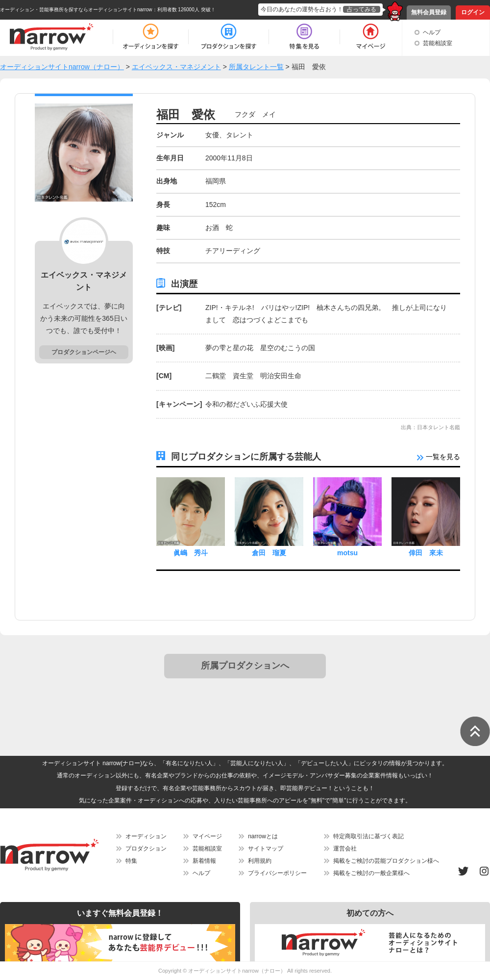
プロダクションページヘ (84, 352)
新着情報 (204, 861)
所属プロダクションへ (245, 666)
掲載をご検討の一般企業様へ (371, 873)
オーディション (146, 836)
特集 (131, 861)
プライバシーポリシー (277, 873)
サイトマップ (266, 849)
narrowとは (263, 836)
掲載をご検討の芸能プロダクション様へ (386, 861)
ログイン (473, 12)
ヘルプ (432, 32)
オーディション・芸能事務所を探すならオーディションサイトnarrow (76, 10)
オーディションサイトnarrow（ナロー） (237, 971)
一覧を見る (439, 457)
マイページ (207, 836)
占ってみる (362, 9)
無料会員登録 (429, 12)
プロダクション (146, 849)
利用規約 (260, 861)
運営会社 (345, 849)
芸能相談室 (438, 43)
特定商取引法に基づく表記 (368, 836)
